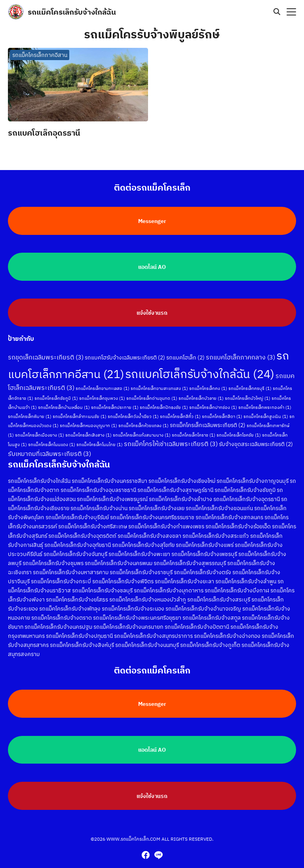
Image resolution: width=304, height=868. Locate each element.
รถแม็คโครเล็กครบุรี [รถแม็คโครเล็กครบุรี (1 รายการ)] (250, 384)
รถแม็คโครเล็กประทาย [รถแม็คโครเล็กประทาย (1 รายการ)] (115, 403)
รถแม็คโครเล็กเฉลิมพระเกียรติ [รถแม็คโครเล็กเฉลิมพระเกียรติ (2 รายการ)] (208, 420)
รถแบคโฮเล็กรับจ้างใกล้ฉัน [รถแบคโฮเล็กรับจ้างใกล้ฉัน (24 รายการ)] (200, 369)
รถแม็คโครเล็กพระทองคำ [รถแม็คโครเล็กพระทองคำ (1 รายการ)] (265, 403)
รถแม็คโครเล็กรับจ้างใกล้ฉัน (72, 12)
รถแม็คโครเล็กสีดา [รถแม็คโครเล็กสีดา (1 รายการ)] (222, 412)
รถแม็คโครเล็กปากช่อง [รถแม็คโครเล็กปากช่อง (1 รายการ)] (213, 403)
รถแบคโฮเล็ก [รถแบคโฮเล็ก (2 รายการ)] (185, 353)
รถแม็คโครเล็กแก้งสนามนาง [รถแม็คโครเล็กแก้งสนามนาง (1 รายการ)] (142, 430)
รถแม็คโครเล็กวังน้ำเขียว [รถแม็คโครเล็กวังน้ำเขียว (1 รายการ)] (133, 412)
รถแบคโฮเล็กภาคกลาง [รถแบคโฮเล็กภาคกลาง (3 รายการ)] (240, 352)
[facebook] (146, 855)
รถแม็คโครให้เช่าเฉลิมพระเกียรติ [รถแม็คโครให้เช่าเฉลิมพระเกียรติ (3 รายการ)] (171, 439)
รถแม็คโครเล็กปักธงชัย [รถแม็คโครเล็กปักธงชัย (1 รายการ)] (164, 403)
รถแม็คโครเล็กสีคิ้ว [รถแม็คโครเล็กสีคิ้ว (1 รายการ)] (180, 412)
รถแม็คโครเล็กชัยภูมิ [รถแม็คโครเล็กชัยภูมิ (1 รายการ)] (56, 393)
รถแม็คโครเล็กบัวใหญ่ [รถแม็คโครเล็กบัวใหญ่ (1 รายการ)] (248, 393)
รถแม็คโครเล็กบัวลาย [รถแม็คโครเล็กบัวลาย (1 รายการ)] (201, 393)
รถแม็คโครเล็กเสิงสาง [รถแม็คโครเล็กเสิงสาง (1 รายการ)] (88, 430)
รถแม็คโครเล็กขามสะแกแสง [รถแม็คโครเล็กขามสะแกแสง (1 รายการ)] (159, 384)
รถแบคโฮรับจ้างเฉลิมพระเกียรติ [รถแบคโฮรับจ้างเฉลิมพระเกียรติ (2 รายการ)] (125, 353)
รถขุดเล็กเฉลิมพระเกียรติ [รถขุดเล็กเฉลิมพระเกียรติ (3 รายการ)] (46, 352)
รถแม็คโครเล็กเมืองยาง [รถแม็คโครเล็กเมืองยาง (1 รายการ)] (40, 430)
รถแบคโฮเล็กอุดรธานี (44, 133)
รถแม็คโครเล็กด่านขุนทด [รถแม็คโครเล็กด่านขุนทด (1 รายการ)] (152, 393)
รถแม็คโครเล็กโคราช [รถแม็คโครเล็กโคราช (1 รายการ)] (194, 430)
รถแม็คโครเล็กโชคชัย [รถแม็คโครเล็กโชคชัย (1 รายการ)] (239, 430)
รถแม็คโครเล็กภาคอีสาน (40, 55)
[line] (158, 855)
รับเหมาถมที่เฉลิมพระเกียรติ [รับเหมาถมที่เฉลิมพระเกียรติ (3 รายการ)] (49, 449)
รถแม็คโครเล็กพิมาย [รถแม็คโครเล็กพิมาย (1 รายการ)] (30, 412)
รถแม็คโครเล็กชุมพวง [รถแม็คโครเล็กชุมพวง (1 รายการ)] (102, 393)
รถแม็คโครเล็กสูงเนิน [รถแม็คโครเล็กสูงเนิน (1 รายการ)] (266, 412)
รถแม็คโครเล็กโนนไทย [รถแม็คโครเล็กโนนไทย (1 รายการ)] (100, 440)
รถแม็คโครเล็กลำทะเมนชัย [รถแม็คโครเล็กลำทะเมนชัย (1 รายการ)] (80, 412)
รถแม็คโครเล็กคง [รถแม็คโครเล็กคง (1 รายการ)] (208, 384)
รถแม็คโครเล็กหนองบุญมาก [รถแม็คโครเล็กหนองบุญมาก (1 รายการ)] (88, 421)
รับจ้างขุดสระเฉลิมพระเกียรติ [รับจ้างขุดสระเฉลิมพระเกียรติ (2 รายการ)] (256, 439)
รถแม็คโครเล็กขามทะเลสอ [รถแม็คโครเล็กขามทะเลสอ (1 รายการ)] (103, 384)
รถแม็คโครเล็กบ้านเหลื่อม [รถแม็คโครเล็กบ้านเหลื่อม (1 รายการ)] (64, 403)
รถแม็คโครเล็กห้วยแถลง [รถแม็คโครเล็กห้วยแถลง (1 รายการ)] (143, 421)
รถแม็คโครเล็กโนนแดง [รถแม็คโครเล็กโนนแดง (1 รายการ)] (52, 440)
